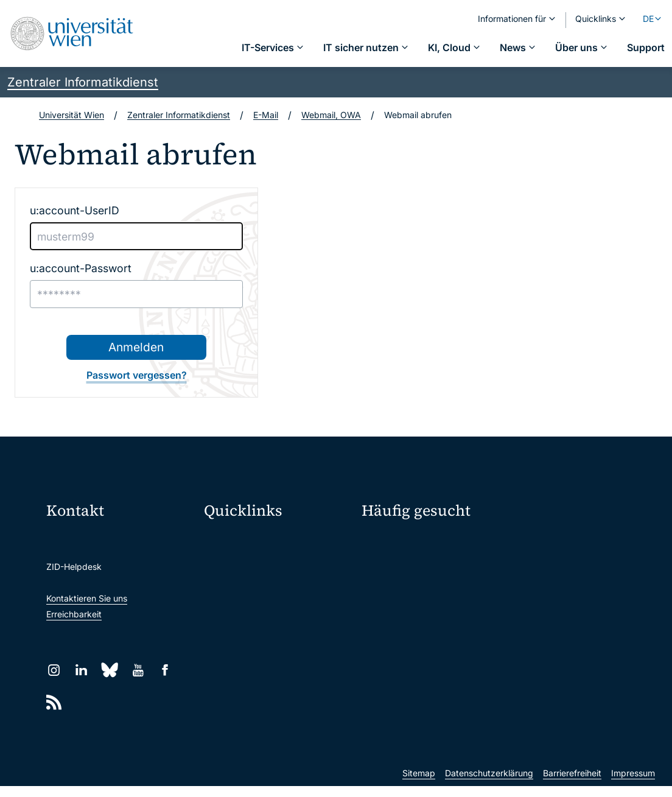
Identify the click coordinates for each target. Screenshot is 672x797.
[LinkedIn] (81, 670)
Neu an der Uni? (411, 669)
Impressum (633, 784)
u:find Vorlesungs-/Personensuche (272, 615)
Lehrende (380, 629)
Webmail (226, 565)
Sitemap (419, 784)
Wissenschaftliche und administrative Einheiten (257, 694)
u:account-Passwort (81, 268)
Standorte (533, 586)
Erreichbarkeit (74, 614)
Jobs (523, 565)
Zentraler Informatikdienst (83, 82)
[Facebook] (165, 670)
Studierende (537, 607)
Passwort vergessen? (137, 375)
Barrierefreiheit (572, 784)
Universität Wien (72, 115)
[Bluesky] (110, 670)
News (373, 607)
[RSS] (54, 702)
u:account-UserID (75, 210)
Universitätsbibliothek (252, 666)
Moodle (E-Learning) (250, 543)
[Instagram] (54, 670)
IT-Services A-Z (393, 543)
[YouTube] (138, 670)
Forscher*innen (543, 629)
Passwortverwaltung (402, 565)
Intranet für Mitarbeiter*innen (268, 644)
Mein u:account (544, 543)
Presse (375, 586)
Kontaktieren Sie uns (87, 598)
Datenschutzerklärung (489, 784)
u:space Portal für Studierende (270, 586)
